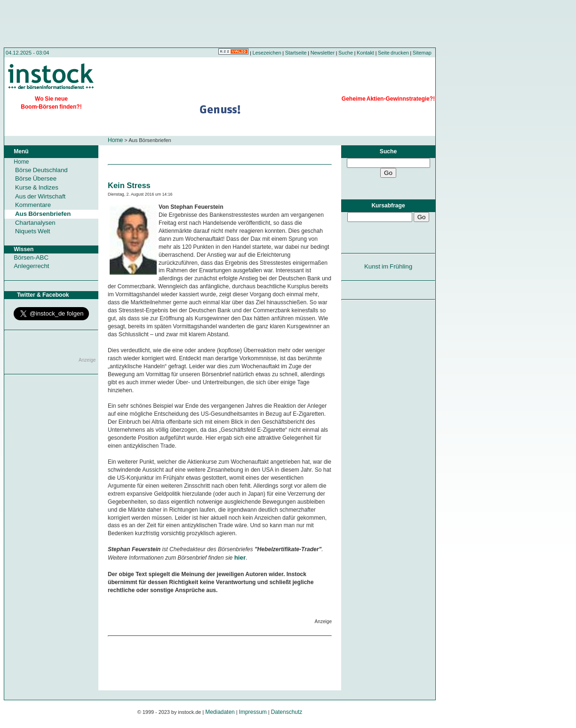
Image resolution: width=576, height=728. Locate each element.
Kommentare (33, 205)
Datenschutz (287, 712)
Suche (346, 53)
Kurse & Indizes (37, 187)
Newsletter (323, 53)
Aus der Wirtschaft (40, 196)
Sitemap (422, 53)
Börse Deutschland (41, 170)
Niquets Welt (32, 231)
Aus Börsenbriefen (43, 214)
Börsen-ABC (31, 257)
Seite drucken (393, 53)
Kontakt (365, 53)
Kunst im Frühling (388, 266)
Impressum (253, 712)
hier (240, 558)
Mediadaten (220, 712)
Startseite (296, 53)
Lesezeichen (267, 53)
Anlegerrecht (31, 266)
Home (115, 140)
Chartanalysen (35, 223)
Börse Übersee (36, 178)
